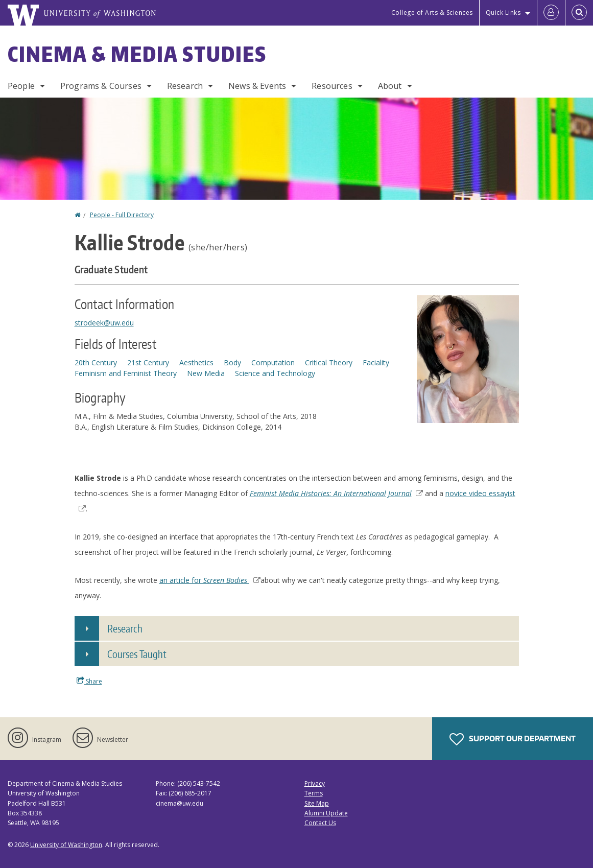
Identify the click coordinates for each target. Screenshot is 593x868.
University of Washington (66, 845)
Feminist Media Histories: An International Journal (336, 493)
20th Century (96, 362)
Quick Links (503, 13)
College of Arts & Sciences (432, 13)
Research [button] (125, 628)
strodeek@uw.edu (104, 323)
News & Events (257, 86)
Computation (273, 362)
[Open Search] (579, 13)
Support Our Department (513, 739)
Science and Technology (275, 373)
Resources (332, 86)
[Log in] (551, 13)
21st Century (148, 362)
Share (89, 681)
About (390, 86)
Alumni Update (326, 813)
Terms (314, 793)
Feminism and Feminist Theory (126, 373)
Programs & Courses (101, 86)
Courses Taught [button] (137, 654)
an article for (210, 580)
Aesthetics (196, 362)
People (21, 86)
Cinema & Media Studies (137, 54)
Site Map (317, 803)
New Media (206, 373)
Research (185, 86)
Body (232, 362)
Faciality (376, 362)
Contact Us (320, 823)
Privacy (315, 783)
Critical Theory (329, 362)
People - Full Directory (122, 215)
